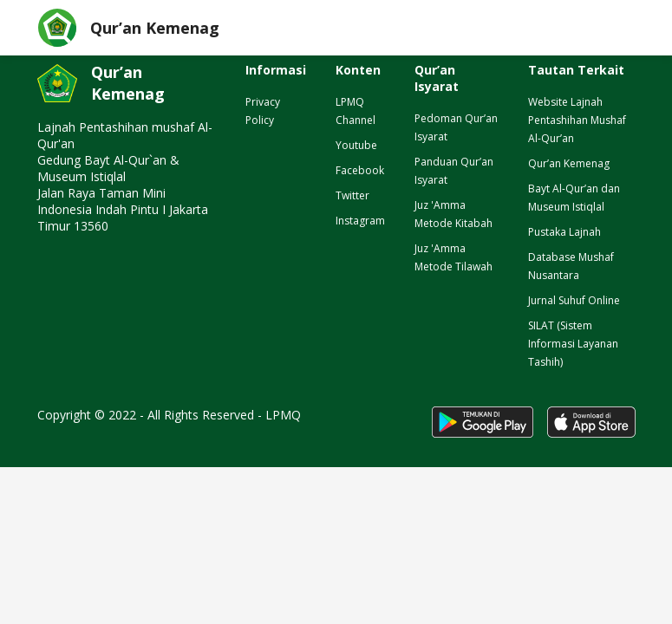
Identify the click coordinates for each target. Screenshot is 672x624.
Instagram (360, 221)
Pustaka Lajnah (564, 232)
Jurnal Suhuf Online (574, 300)
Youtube (356, 145)
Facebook (360, 170)
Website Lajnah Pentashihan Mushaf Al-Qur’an (577, 120)
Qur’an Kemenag (569, 163)
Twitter (352, 195)
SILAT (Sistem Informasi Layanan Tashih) (573, 344)
